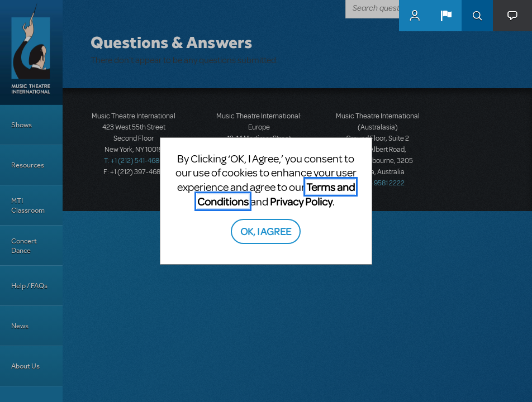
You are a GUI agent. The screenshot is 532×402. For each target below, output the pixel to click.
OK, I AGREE (266, 231)
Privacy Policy (301, 201)
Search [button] (477, 16)
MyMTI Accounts (415, 16)
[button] (446, 16)
